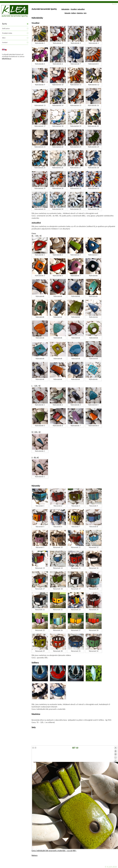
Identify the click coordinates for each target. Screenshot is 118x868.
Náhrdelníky (65, 9)
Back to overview (116, 754)
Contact (5, 42)
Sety (85, 13)
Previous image (33, 748)
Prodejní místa (7, 33)
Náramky (67, 13)
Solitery (74, 13)
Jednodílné (81, 9)
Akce (4, 38)
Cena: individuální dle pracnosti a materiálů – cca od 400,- (54, 851)
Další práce (6, 28)
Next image (35, 748)
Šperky (5, 24)
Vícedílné (74, 9)
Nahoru (35, 855)
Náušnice (80, 13)
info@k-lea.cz (7, 59)
